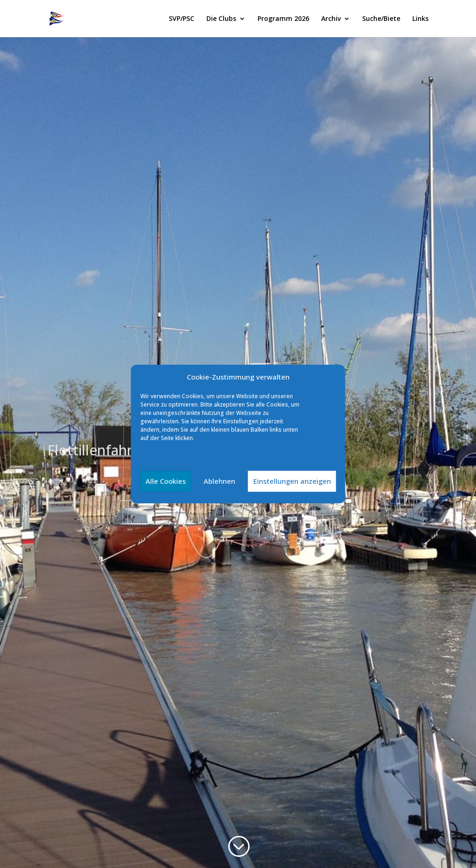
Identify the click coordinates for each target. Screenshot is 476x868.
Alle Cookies (166, 481)
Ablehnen (219, 481)
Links (420, 19)
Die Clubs (221, 19)
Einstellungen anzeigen (292, 481)
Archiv (331, 19)
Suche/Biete (381, 19)
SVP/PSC (182, 19)
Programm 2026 (283, 19)
